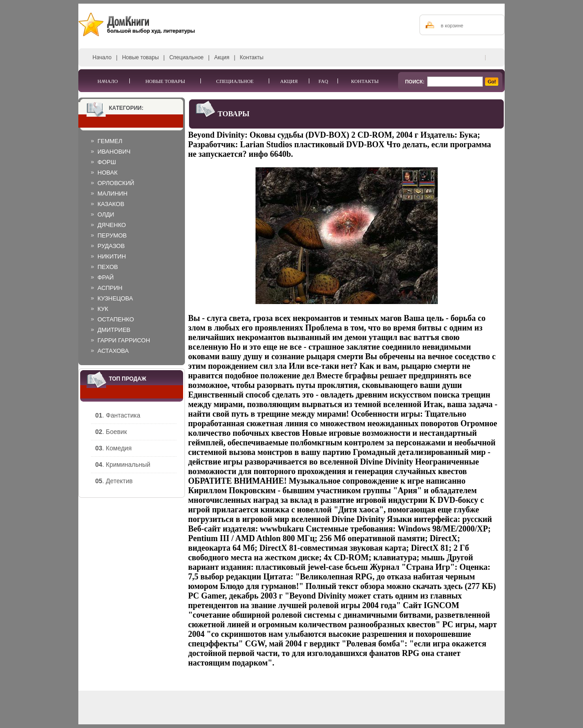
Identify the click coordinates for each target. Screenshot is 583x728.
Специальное (187, 57)
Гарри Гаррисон (124, 340)
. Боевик (111, 432)
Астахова (113, 351)
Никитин (112, 256)
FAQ (323, 81)
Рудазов (111, 246)
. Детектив (114, 481)
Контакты (252, 57)
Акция (222, 57)
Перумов (112, 235)
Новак (107, 173)
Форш (107, 162)
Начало (102, 57)
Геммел (110, 141)
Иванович (114, 152)
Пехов (108, 267)
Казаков (111, 204)
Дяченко (112, 225)
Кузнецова (115, 298)
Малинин (113, 194)
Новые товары (141, 57)
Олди (106, 214)
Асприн (110, 288)
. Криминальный (123, 465)
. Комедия (113, 448)
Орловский (116, 183)
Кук (103, 309)
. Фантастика (118, 415)
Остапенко (116, 319)
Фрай (106, 277)
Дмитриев (114, 330)
